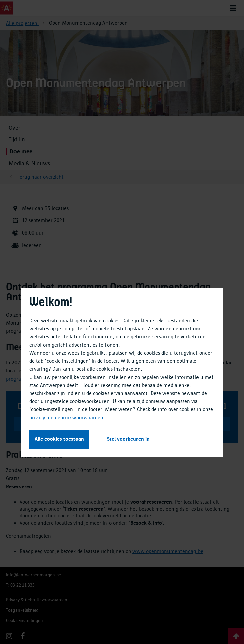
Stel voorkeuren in (128, 439)
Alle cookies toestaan (59, 439)
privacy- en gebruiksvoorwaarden (66, 418)
